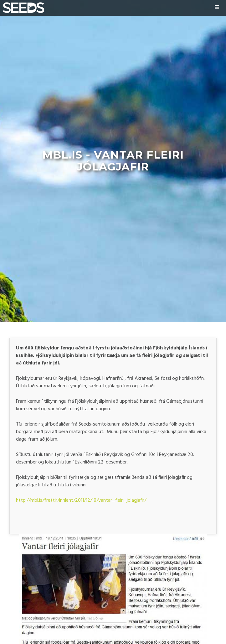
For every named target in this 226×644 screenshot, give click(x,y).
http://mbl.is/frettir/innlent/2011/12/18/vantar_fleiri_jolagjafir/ (81, 500)
